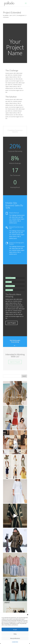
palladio (7, 15)
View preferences (15, 638)
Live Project (12, 323)
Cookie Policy (15, 642)
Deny (15, 634)
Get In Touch (15, 362)
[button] (28, 615)
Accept (15, 629)
